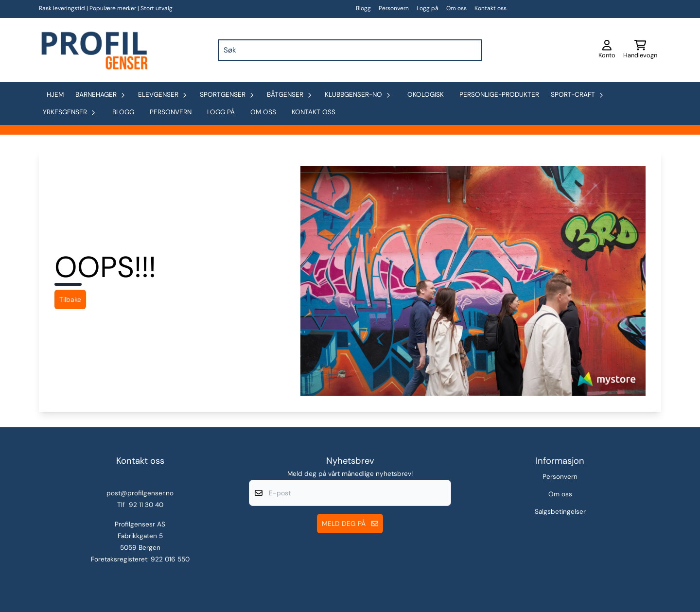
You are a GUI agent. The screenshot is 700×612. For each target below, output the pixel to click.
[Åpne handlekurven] (640, 50)
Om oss (456, 8)
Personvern (394, 8)
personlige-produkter (499, 95)
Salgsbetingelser (560, 512)
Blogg (363, 8)
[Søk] (350, 50)
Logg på (428, 8)
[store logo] (93, 50)
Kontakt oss (490, 8)
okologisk (426, 95)
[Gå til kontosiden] (607, 50)
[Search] (472, 50)
